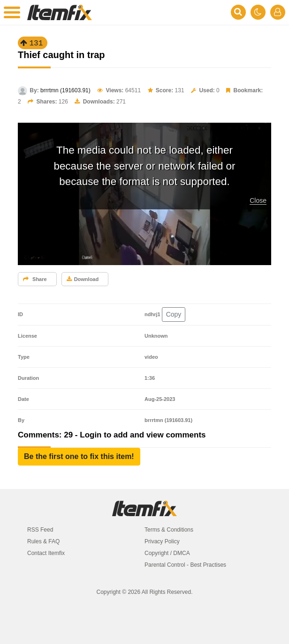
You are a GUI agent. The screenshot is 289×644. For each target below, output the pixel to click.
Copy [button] (174, 314)
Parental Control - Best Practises (185, 565)
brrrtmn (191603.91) (65, 90)
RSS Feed (40, 530)
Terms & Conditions (169, 530)
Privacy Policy (162, 541)
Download (83, 279)
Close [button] (258, 200)
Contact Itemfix (46, 553)
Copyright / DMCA (167, 553)
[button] (79, 457)
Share (35, 279)
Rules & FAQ (43, 541)
